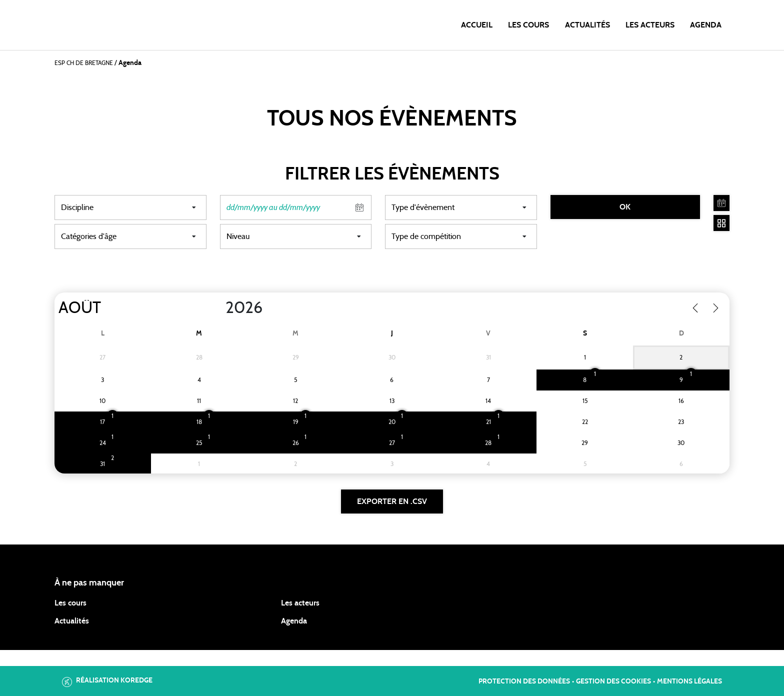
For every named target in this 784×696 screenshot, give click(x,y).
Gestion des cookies (613, 681)
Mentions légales (689, 681)
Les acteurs (650, 25)
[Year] (217, 308)
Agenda (706, 25)
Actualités (587, 25)
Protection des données (524, 681)
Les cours (528, 25)
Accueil (477, 25)
